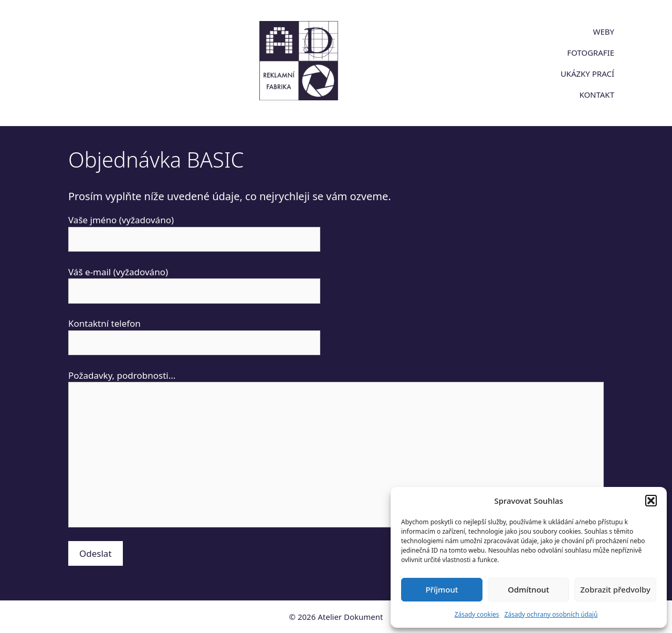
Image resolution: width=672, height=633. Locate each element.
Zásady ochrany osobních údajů (551, 614)
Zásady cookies (477, 614)
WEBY (603, 32)
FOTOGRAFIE (591, 53)
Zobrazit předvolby (615, 589)
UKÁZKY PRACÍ (587, 74)
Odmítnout (528, 589)
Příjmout (442, 589)
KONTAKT (597, 95)
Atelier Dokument (350, 617)
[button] (651, 501)
